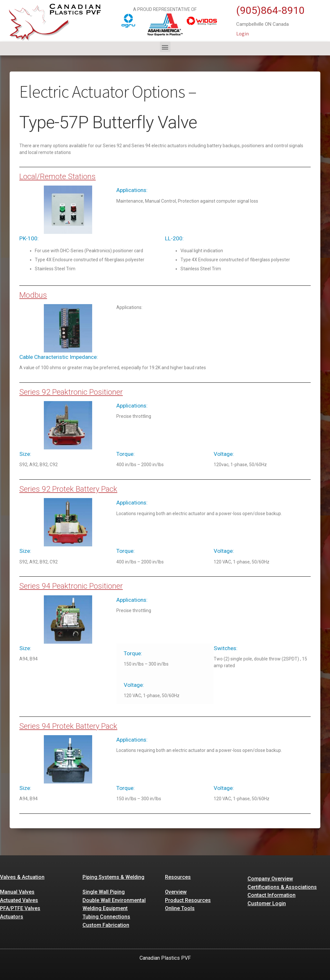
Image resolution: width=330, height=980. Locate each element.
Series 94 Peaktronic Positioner (71, 586)
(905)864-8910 (270, 10)
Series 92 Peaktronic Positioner (71, 392)
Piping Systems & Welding (113, 877)
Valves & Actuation (22, 877)
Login (243, 34)
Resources (178, 877)
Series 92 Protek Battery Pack (68, 489)
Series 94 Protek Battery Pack (68, 726)
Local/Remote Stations (58, 177)
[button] (165, 47)
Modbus (33, 295)
